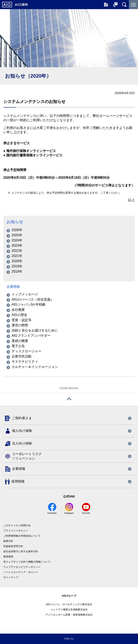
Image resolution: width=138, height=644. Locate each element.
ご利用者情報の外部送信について (22, 536)
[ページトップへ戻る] (69, 399)
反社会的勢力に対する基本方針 (21, 551)
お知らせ (15, 222)
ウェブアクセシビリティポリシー (22, 567)
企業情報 (13, 287)
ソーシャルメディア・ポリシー (21, 572)
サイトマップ (11, 577)
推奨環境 (8, 557)
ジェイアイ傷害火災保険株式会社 (69, 610)
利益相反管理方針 (13, 546)
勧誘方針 (8, 541)
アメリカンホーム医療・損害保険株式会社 (69, 615)
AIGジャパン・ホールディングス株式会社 (69, 604)
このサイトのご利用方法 (17, 525)
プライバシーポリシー (16, 531)
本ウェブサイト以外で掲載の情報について (27, 562)
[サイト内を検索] (124, 5)
